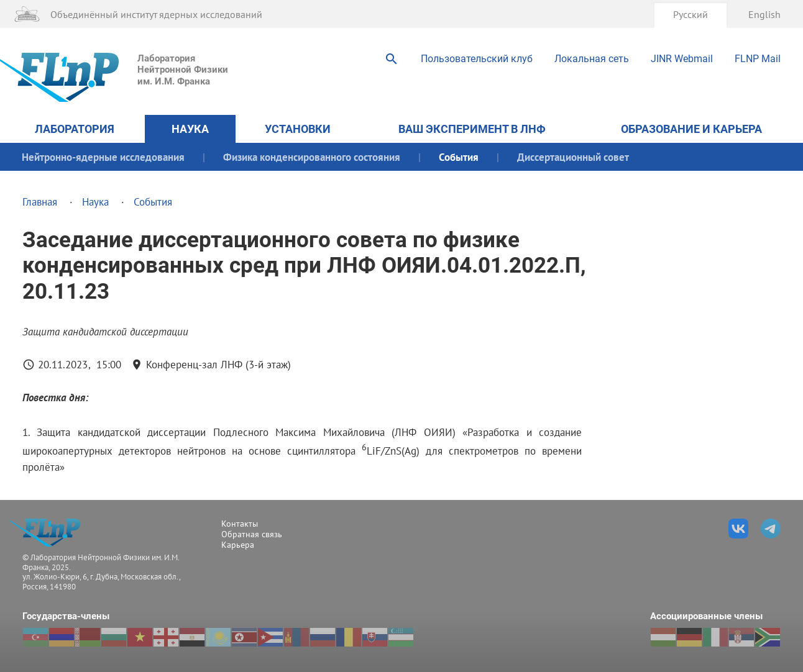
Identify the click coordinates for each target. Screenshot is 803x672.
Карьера (238, 545)
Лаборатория (75, 129)
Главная (40, 202)
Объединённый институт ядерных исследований (156, 14)
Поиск (392, 59)
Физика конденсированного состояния (312, 157)
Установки (298, 129)
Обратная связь (252, 534)
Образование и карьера (691, 129)
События (459, 157)
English (764, 14)
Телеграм (771, 529)
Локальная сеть (592, 59)
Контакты (240, 524)
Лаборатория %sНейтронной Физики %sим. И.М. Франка (49, 533)
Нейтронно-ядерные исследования (103, 157)
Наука (190, 129)
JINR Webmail (682, 59)
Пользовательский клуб (477, 59)
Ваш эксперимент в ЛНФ (472, 129)
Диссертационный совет (573, 157)
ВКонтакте (738, 529)
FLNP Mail (758, 59)
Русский (691, 14)
